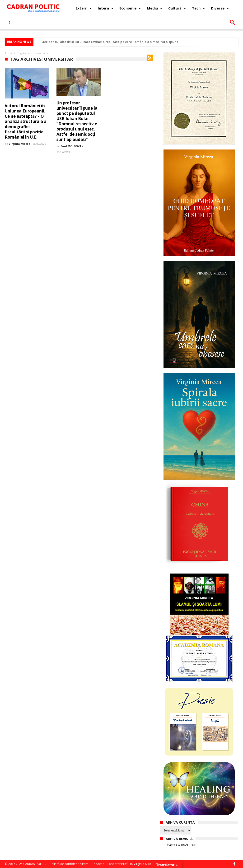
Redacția (98, 864)
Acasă (8, 53)
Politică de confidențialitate (69, 864)
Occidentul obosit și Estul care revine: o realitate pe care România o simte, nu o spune (110, 42)
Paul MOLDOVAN (72, 146)
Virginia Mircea (20, 144)
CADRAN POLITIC (35, 864)
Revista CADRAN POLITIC (182, 845)
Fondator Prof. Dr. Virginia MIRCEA (132, 864)
